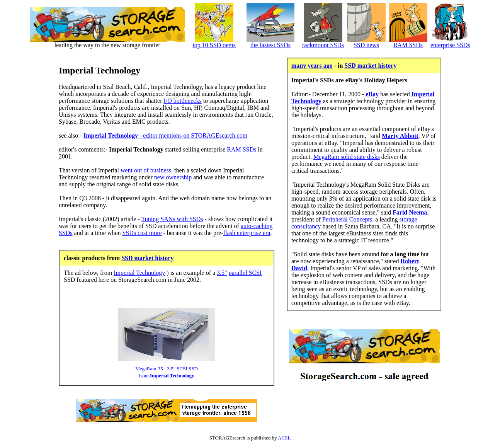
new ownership (173, 177)
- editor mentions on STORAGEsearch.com (165, 135)
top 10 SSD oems (214, 45)
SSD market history (147, 258)
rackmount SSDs (323, 45)
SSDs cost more (142, 233)
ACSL (284, 438)
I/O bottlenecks (182, 101)
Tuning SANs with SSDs (172, 219)
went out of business (146, 170)
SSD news (366, 45)
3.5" (222, 273)
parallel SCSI (245, 273)
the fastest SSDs (270, 45)
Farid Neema (410, 212)
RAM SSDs (408, 45)
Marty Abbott (400, 136)
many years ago (312, 66)
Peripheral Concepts (347, 219)
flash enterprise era (247, 233)
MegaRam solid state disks (347, 157)
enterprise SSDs (450, 45)
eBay (372, 94)
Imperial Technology (139, 273)
